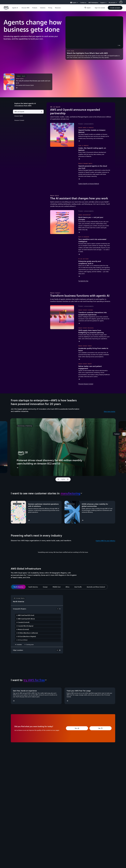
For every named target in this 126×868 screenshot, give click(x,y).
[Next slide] (69, 479)
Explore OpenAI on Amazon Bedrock (89, 184)
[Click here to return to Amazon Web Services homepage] (6, 9)
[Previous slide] (58, 479)
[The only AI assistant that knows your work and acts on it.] (28, 82)
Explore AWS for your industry (105, 541)
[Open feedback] (124, 434)
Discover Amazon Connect (86, 384)
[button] (26, 8)
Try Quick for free (83, 281)
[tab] (18, 587)
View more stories (109, 411)
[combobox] (71, 493)
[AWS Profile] (121, 2)
